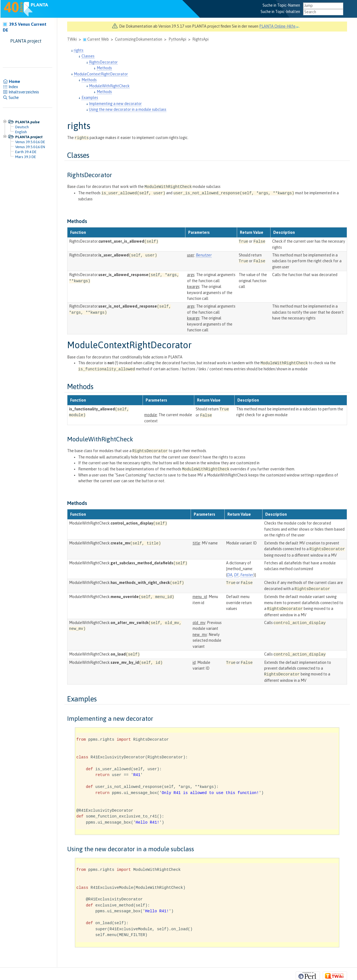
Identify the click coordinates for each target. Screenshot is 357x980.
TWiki (72, 39)
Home (11, 82)
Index (10, 87)
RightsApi (200, 39)
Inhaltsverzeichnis (21, 92)
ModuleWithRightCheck (109, 86)
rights (79, 50)
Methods (104, 68)
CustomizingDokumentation (139, 39)
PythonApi (177, 39)
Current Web (98, 39)
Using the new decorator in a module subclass (128, 109)
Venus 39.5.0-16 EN (30, 147)
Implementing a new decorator (115, 104)
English (21, 132)
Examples (90, 98)
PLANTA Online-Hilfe (279, 26)
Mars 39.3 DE (26, 157)
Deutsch (22, 127)
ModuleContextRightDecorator (101, 74)
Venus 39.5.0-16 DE (30, 142)
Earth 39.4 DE (26, 152)
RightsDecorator (103, 62)
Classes (88, 56)
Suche (11, 98)
